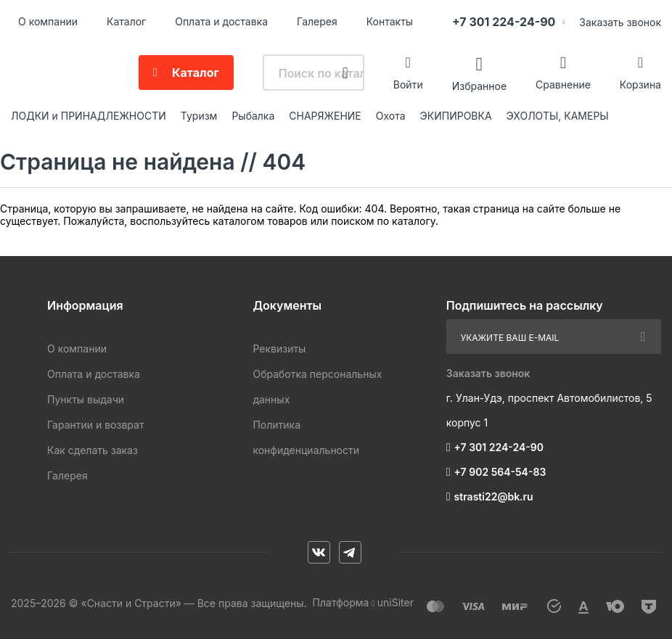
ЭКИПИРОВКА (456, 116)
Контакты (390, 21)
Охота (391, 116)
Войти (408, 84)
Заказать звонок (620, 22)
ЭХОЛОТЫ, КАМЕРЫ (558, 116)
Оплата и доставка (221, 21)
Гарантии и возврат (95, 425)
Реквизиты (279, 349)
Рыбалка (253, 116)
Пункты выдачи (86, 399)
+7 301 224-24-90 (504, 22)
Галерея (317, 21)
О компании (48, 21)
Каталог (126, 21)
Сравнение (563, 84)
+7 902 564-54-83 (500, 472)
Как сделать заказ (93, 450)
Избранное (479, 85)
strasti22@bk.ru (494, 496)
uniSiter (396, 602)
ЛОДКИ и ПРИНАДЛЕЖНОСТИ (89, 116)
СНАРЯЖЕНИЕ (325, 116)
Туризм (199, 116)
